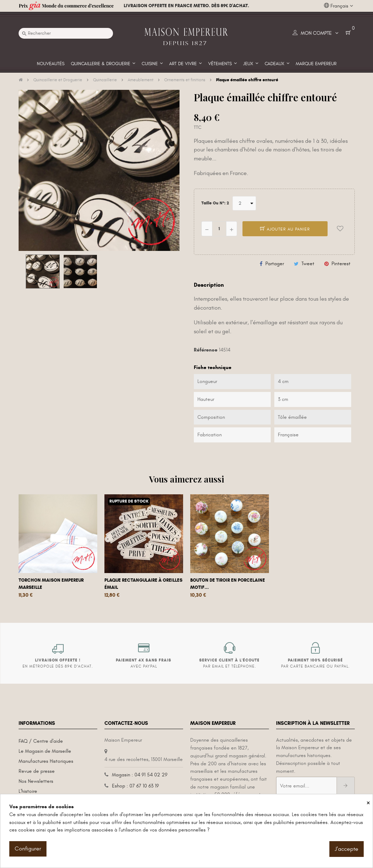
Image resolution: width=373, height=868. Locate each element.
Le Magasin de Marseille (45, 751)
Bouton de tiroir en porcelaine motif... (228, 584)
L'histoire (28, 791)
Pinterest (341, 264)
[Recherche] (66, 33)
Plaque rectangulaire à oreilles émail (143, 584)
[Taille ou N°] (244, 203)
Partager (275, 264)
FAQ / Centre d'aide (41, 741)
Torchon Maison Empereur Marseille (51, 584)
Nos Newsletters (36, 781)
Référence (206, 350)
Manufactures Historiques (46, 761)
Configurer (28, 849)
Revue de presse (37, 771)
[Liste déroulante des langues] (338, 6)
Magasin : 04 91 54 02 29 (140, 775)
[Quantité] (219, 229)
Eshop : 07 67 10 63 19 (135, 786)
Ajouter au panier (285, 229)
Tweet (308, 264)
